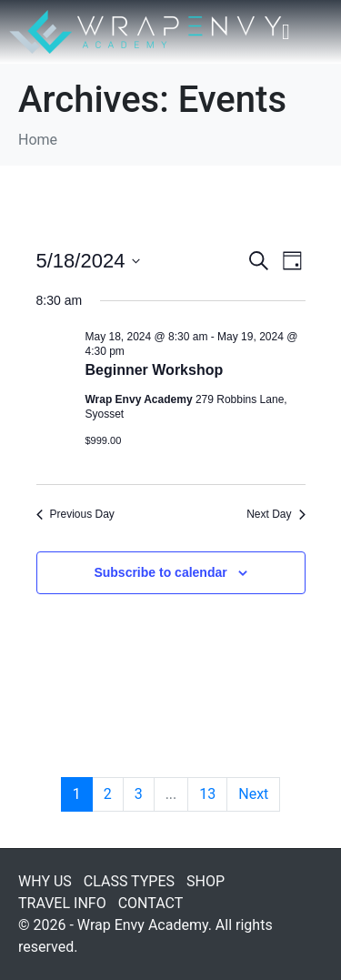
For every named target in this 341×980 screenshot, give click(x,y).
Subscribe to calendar (160, 572)
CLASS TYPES (129, 881)
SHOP (206, 881)
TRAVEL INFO (62, 903)
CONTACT (151, 903)
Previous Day (75, 514)
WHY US (45, 881)
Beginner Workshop (155, 370)
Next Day (276, 514)
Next (253, 794)
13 (207, 794)
